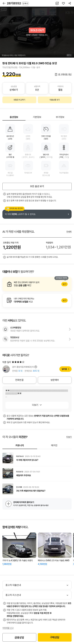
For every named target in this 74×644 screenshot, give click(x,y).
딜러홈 (64, 369)
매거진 (54, 445)
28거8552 (18, 3)
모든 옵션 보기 (37, 186)
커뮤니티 (20, 445)
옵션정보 (14, 117)
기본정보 (37, 117)
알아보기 (37, 284)
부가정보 (60, 117)
